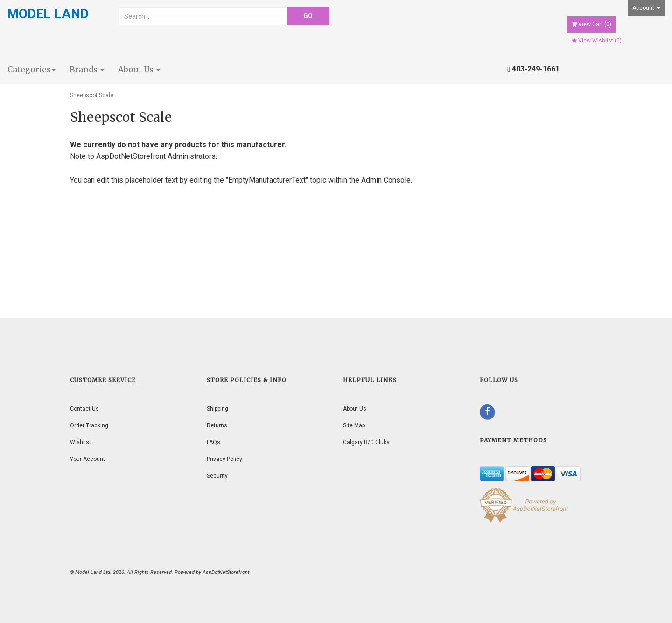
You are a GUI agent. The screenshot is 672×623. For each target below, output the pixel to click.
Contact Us (84, 409)
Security (217, 476)
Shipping (217, 409)
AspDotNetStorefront (131, 156)
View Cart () (591, 24)
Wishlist (80, 442)
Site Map (354, 425)
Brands (87, 70)
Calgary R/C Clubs (366, 442)
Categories (31, 70)
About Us (139, 70)
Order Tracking (89, 425)
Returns (217, 425)
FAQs (213, 442)
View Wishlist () (597, 41)
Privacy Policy (224, 459)
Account (646, 8)
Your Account (87, 459)
